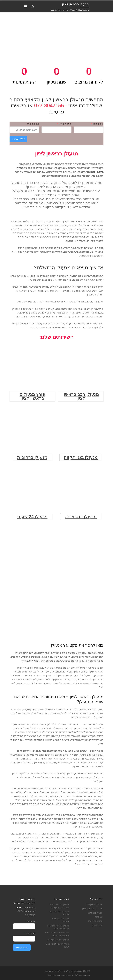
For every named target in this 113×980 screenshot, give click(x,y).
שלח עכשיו (18, 139)
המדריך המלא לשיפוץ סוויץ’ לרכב (57, 945)
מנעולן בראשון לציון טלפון (58, 940)
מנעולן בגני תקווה (81, 457)
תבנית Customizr (54, 975)
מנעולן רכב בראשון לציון (81, 396)
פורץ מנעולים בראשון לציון (32, 396)
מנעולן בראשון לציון (94, 905)
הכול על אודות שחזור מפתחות (60, 920)
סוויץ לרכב (33, 661)
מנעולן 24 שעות (32, 517)
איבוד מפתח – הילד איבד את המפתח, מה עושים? (57, 934)
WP (77, 975)
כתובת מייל (33, 124)
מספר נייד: (65, 124)
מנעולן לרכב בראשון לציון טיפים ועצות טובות (58, 927)
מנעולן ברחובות (32, 457)
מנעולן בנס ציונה (81, 517)
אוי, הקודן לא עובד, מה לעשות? (59, 913)
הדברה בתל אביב (95, 921)
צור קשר (99, 917)
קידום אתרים (97, 925)
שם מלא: (98, 124)
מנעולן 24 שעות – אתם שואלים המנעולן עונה (59, 906)
